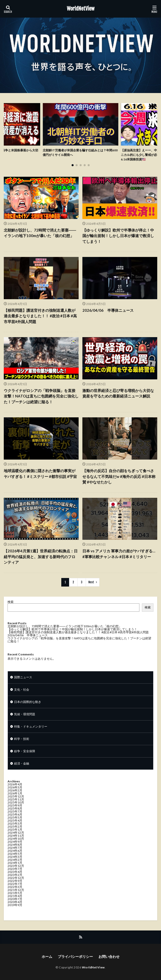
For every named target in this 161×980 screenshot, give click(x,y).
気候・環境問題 (25, 714)
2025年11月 (16, 799)
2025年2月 (15, 827)
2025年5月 (15, 817)
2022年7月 (15, 884)
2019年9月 (15, 905)
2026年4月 (15, 784)
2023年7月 (15, 869)
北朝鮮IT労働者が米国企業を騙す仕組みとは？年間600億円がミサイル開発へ (80, 152)
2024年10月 (16, 839)
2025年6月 (15, 814)
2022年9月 (15, 881)
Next (91, 582)
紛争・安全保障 (25, 751)
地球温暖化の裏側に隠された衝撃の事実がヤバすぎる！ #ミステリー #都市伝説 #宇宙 (40, 474)
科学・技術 (22, 739)
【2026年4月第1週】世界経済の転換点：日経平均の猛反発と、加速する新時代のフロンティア (41, 556)
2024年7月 (15, 848)
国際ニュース (23, 677)
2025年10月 (16, 802)
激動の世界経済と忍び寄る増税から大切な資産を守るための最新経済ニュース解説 (118, 393)
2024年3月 (15, 857)
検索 (11, 602)
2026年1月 (15, 793)
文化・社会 (22, 689)
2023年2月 (15, 875)
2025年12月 (16, 796)
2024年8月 (15, 845)
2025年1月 (15, 830)
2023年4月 (15, 872)
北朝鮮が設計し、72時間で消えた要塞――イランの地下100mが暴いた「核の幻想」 (40, 233)
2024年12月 (16, 833)
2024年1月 (15, 863)
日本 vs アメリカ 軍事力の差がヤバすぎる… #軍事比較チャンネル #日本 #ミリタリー (119, 554)
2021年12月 (16, 890)
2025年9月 (15, 805)
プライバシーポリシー (75, 956)
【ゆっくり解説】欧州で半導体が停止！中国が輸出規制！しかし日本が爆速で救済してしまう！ (118, 236)
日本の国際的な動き (28, 702)
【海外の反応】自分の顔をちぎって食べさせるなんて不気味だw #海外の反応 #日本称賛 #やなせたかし (119, 476)
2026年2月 (15, 790)
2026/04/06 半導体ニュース (108, 310)
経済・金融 (22, 763)
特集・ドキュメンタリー (31, 726)
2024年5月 (15, 854)
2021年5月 (15, 893)
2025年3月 (15, 823)
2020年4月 (15, 902)
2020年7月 (15, 899)
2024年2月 (15, 860)
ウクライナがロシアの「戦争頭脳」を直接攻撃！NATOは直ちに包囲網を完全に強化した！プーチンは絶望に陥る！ (41, 396)
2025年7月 (15, 811)
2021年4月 (15, 896)
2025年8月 (15, 808)
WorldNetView (81, 9)
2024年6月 (15, 851)
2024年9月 (15, 842)
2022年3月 (15, 887)
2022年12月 (16, 878)
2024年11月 (16, 836)
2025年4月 (15, 820)
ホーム (47, 956)
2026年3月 (15, 787)
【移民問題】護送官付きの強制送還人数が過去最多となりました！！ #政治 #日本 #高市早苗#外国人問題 (40, 316)
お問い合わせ (109, 956)
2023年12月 (16, 866)
